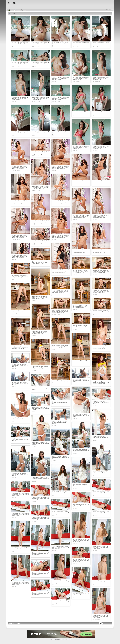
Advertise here (109, 10)
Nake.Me (62, 640)
